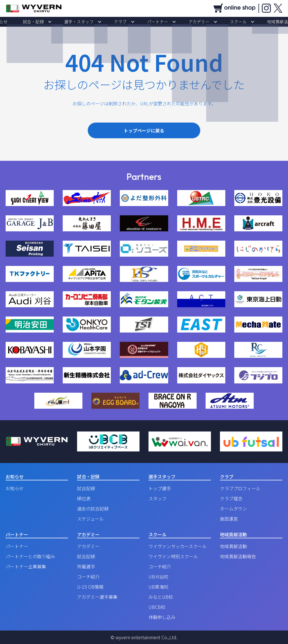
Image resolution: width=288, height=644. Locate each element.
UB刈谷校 (158, 577)
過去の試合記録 (93, 509)
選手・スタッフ (90, 22)
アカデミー (188, 22)
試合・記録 (53, 22)
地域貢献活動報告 (238, 556)
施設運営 (229, 519)
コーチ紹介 (88, 577)
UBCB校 (157, 607)
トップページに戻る (144, 130)
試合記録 (86, 488)
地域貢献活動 (253, 22)
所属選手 (86, 566)
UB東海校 (158, 587)
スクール (219, 22)
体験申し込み (162, 617)
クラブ (124, 22)
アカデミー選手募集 (97, 597)
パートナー (154, 22)
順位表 (84, 498)
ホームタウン (233, 509)
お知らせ (26, 22)
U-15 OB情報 (90, 587)
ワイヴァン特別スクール (173, 556)
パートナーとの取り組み (30, 556)
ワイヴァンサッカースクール (178, 546)
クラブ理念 (231, 498)
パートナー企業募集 (26, 566)
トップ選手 (160, 488)
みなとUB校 (161, 597)
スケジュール (90, 519)
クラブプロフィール (240, 488)
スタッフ (157, 498)
